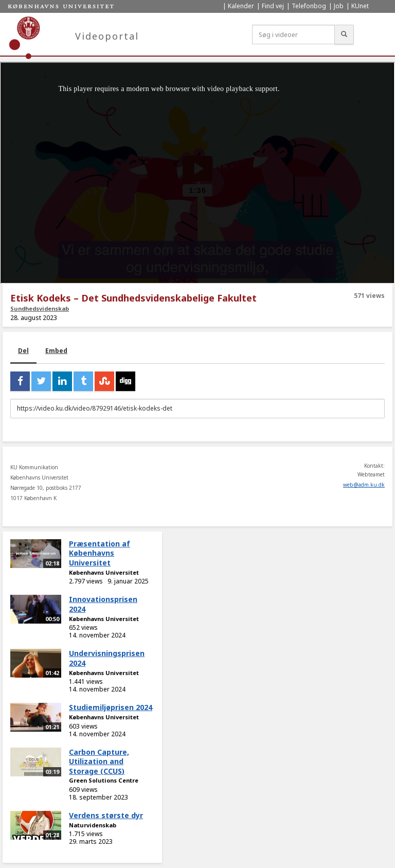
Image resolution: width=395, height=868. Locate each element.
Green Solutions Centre (104, 780)
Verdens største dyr (106, 815)
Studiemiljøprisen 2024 (111, 707)
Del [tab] (23, 351)
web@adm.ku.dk (364, 485)
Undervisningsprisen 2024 (107, 658)
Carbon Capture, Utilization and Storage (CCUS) (99, 761)
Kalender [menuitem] (241, 6)
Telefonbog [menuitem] (309, 6)
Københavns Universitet (104, 572)
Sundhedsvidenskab (40, 308)
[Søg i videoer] (293, 34)
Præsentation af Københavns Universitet (100, 553)
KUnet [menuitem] (360, 6)
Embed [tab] (56, 351)
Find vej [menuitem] (273, 6)
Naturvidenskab (93, 825)
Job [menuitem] (339, 6)
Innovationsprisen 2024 (103, 604)
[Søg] (344, 34)
